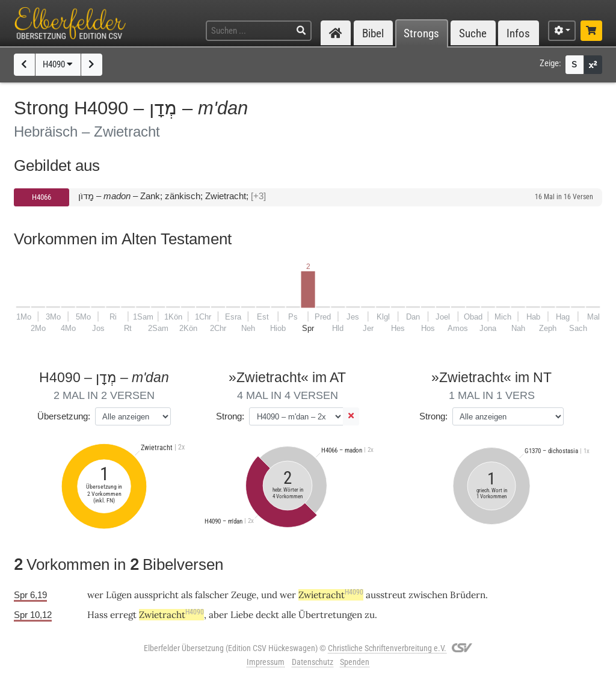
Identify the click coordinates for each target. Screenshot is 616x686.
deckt (267, 615)
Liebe (242, 615)
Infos (518, 33)
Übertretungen (330, 615)
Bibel (373, 33)
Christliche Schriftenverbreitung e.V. (387, 648)
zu (370, 615)
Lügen (119, 595)
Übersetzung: (64, 416)
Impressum (266, 662)
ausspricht (156, 595)
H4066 (42, 197)
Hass (97, 615)
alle (289, 615)
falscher (212, 595)
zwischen (428, 595)
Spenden (355, 662)
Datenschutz (313, 662)
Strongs (421, 33)
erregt (123, 615)
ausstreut (386, 595)
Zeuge (244, 595)
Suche (473, 33)
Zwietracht (331, 595)
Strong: (230, 416)
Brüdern (468, 595)
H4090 (58, 64)
